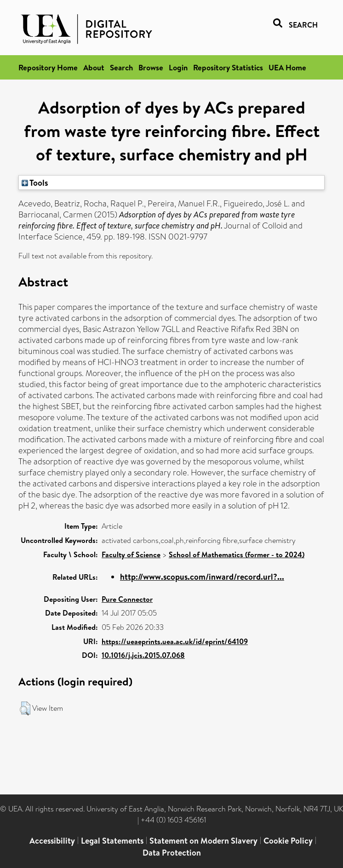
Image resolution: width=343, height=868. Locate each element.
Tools (35, 183)
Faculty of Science (131, 554)
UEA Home (287, 67)
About (94, 67)
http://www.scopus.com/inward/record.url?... (202, 577)
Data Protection (172, 853)
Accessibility (52, 841)
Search (121, 67)
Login (178, 67)
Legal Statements (112, 841)
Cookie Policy (288, 841)
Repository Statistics (228, 67)
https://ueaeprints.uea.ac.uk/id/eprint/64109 (175, 641)
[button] (25, 708)
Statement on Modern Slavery (203, 841)
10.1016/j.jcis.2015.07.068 (143, 655)
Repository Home (48, 67)
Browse (151, 67)
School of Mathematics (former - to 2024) (237, 554)
